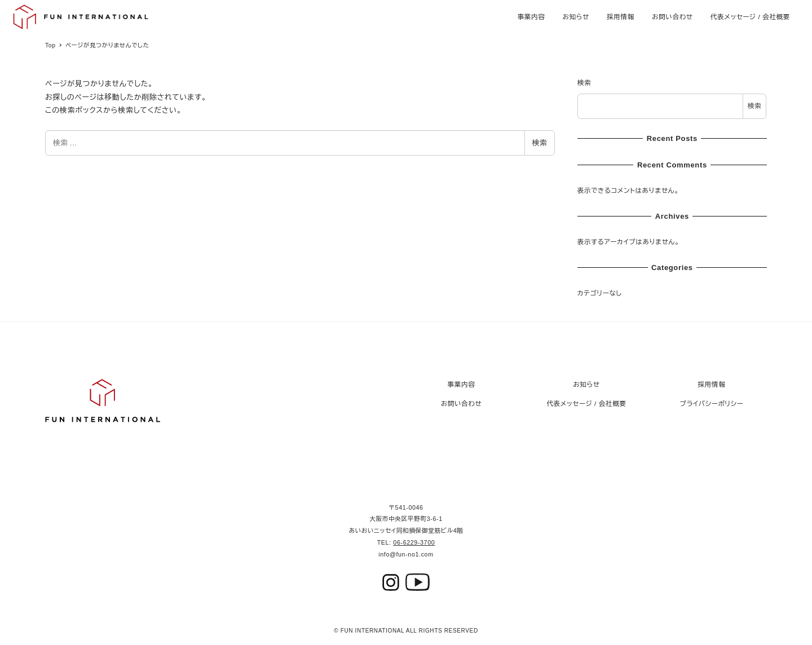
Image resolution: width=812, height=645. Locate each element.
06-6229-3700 (414, 542)
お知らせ (586, 385)
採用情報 (712, 385)
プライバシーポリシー (712, 404)
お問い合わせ (462, 404)
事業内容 (462, 385)
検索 (540, 143)
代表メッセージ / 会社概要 (586, 404)
